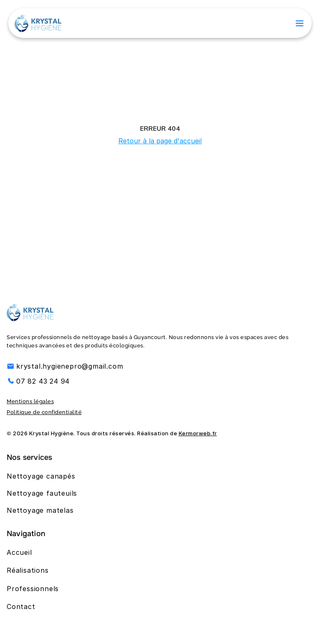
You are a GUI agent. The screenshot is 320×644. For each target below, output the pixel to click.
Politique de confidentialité (44, 412)
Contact (21, 607)
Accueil (19, 552)
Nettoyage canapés (41, 476)
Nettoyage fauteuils (42, 493)
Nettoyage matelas (40, 510)
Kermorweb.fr (198, 433)
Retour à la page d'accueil (160, 141)
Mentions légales (30, 401)
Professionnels (33, 589)
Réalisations (28, 570)
